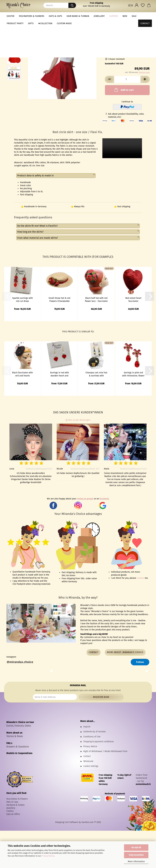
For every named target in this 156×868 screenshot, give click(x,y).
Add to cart (124, 90)
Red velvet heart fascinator (133, 299)
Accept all (136, 847)
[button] (131, 5)
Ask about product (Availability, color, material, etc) (126, 115)
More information (136, 862)
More (125, 16)
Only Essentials (136, 855)
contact (140, 578)
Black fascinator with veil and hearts (22, 374)
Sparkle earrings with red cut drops (22, 299)
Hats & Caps (55, 16)
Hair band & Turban (78, 16)
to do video (122, 148)
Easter (11, 16)
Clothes (114, 16)
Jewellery (99, 16)
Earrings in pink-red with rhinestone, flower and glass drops (133, 374)
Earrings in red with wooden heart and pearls (59, 374)
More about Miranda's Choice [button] (125, 652)
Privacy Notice (48, 856)
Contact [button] (94, 652)
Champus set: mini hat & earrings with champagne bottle (96, 374)
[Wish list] (143, 5)
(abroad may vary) (136, 46)
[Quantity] (127, 79)
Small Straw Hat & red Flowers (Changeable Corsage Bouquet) (59, 299)
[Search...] (72, 5)
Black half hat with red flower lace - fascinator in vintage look (96, 299)
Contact (145, 16)
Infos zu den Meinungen (78, 420)
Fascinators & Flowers (32, 16)
